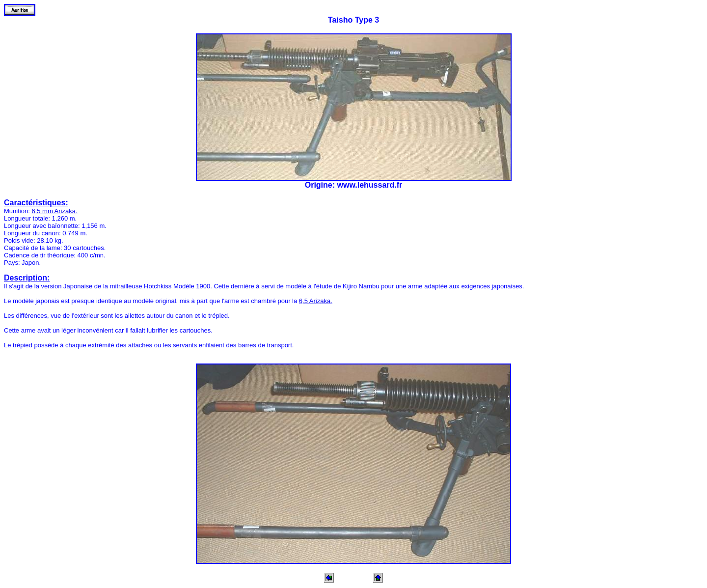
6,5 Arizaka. (316, 301)
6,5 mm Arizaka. (54, 211)
